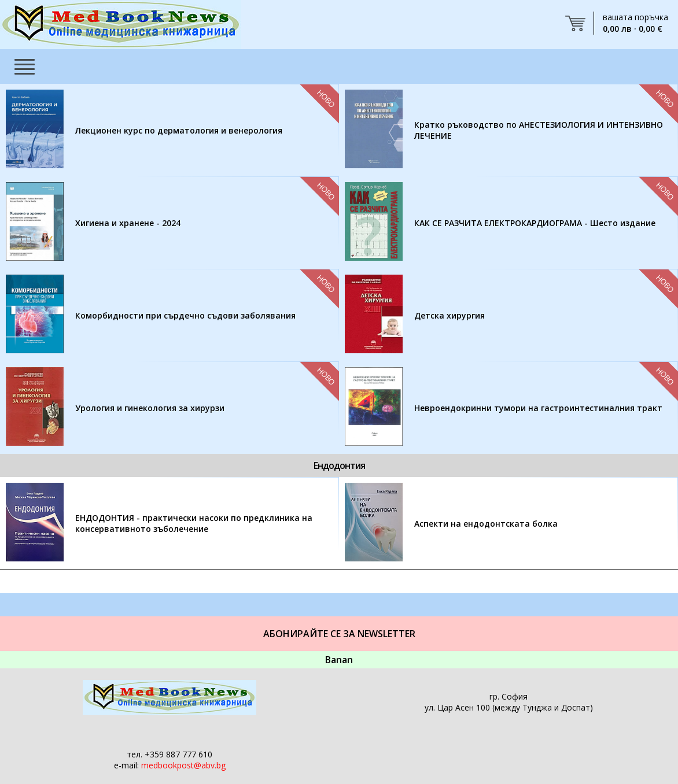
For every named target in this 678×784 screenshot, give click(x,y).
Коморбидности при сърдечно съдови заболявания (185, 315)
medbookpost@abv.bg (183, 765)
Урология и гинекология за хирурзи (150, 408)
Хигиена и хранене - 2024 (128, 223)
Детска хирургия (449, 315)
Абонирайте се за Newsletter (339, 634)
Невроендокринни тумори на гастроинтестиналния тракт (538, 408)
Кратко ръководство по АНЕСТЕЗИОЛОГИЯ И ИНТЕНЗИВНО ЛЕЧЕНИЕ (539, 130)
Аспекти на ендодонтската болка (486, 524)
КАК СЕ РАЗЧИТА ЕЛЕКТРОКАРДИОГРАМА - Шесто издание (535, 223)
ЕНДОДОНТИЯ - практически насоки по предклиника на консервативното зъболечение (194, 523)
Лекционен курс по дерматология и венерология (179, 130)
